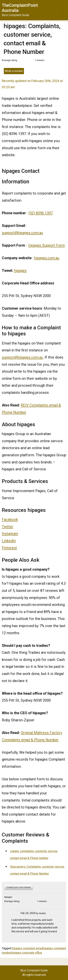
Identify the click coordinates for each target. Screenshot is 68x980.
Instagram (10, 534)
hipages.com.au (47, 258)
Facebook (10, 520)
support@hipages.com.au (22, 233)
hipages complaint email (27, 948)
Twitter (8, 527)
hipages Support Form (47, 245)
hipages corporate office (27, 953)
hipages (20, 271)
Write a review (14, 71)
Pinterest (9, 548)
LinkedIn (9, 541)
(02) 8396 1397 (41, 213)
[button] (62, 10)
